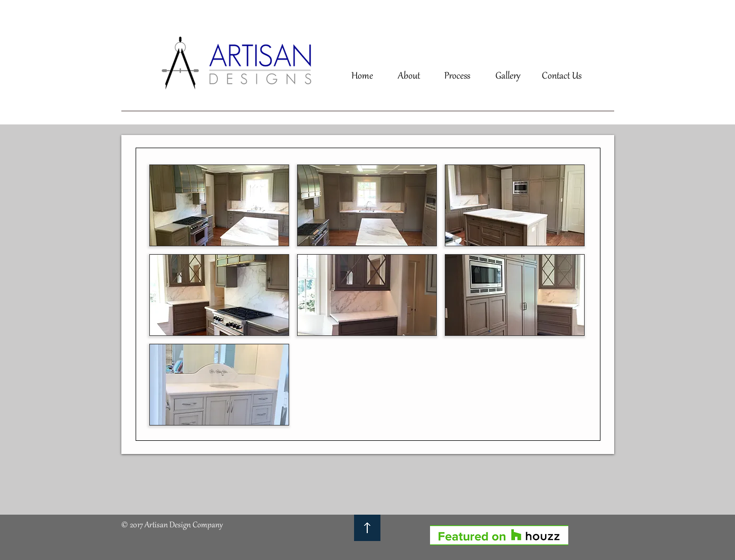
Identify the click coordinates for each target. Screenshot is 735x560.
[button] (219, 205)
